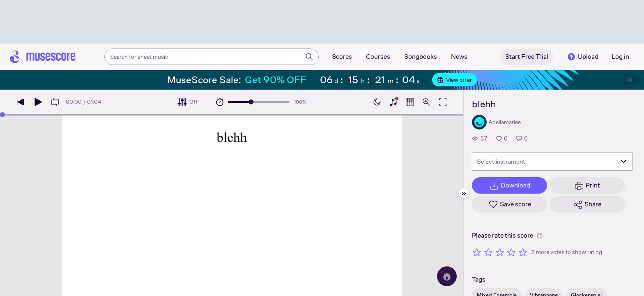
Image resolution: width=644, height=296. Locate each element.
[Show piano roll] (410, 102)
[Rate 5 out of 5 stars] (523, 252)
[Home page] (43, 57)
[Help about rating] (540, 236)
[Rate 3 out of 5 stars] (500, 252)
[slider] (251, 102)
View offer (454, 80)
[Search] (309, 57)
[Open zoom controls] (426, 102)
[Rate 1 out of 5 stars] (477, 252)
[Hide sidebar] (464, 193)
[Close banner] (630, 80)
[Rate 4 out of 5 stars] (511, 252)
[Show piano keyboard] (393, 102)
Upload (582, 57)
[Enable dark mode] (377, 102)
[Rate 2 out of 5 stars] (488, 252)
